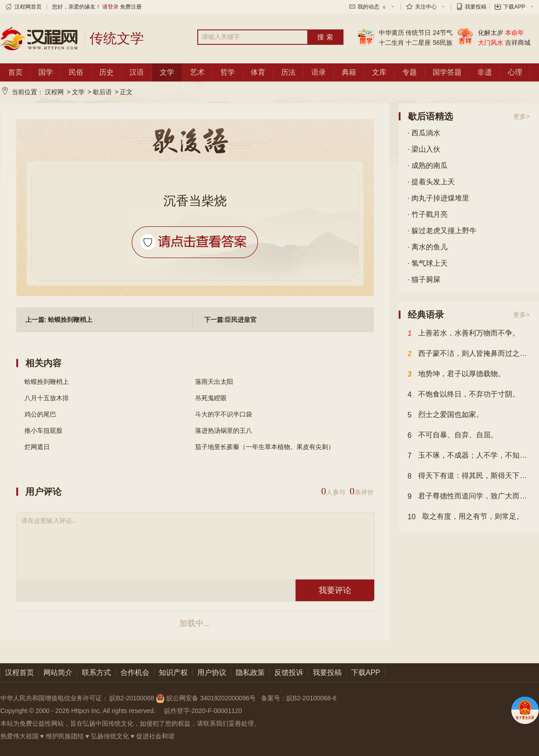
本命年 (515, 33)
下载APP (514, 7)
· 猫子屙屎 (424, 280)
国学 (46, 72)
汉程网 (54, 92)
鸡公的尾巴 (40, 414)
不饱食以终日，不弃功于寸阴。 (464, 395)
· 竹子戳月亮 (428, 214)
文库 (379, 72)
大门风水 (491, 43)
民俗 (76, 72)
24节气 (443, 33)
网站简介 (58, 672)
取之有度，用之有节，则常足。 (466, 517)
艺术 (197, 72)
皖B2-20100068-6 (312, 698)
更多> (521, 116)
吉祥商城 (518, 43)
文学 (167, 72)
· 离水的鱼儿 (428, 247)
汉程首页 (19, 672)
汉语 (137, 72)
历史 (106, 72)
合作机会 (135, 672)
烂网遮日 (37, 447)
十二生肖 (391, 43)
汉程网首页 (28, 7)
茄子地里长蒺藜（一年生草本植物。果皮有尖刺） (265, 447)
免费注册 (131, 7)
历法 (288, 72)
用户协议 (212, 672)
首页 (15, 72)
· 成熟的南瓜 (428, 165)
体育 (258, 72)
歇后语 (102, 92)
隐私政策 (250, 672)
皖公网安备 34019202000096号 (207, 698)
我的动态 (372, 7)
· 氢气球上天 (428, 263)
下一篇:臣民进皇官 (231, 320)
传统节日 (418, 33)
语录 (319, 72)
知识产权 (173, 672)
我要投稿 (476, 7)
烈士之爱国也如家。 (446, 415)
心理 (515, 72)
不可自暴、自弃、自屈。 (453, 435)
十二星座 (418, 43)
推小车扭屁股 (43, 431)
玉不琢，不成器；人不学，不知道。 (469, 456)
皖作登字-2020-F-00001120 (203, 711)
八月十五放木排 (47, 398)
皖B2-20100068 (132, 698)
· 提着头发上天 (432, 182)
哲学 (228, 72)
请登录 (110, 7)
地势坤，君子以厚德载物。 (457, 374)
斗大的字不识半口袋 (224, 414)
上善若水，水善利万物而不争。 (464, 334)
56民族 (443, 43)
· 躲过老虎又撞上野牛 (442, 231)
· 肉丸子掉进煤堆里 (439, 198)
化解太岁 (491, 33)
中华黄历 (391, 33)
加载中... (195, 623)
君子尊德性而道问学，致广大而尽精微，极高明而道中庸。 (469, 497)
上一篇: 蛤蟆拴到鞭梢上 (59, 320)
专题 (410, 72)
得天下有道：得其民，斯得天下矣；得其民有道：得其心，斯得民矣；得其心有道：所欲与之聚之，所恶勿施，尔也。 (469, 476)
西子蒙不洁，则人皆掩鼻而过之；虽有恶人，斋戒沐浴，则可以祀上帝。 (469, 354)
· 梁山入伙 (424, 149)
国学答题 (447, 72)
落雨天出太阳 (214, 382)
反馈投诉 (289, 672)
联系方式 (96, 672)
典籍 (349, 72)
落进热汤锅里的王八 (224, 431)
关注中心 (426, 7)
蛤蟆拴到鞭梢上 (47, 382)
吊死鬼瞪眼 (211, 398)
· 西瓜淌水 (424, 133)
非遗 (485, 72)
